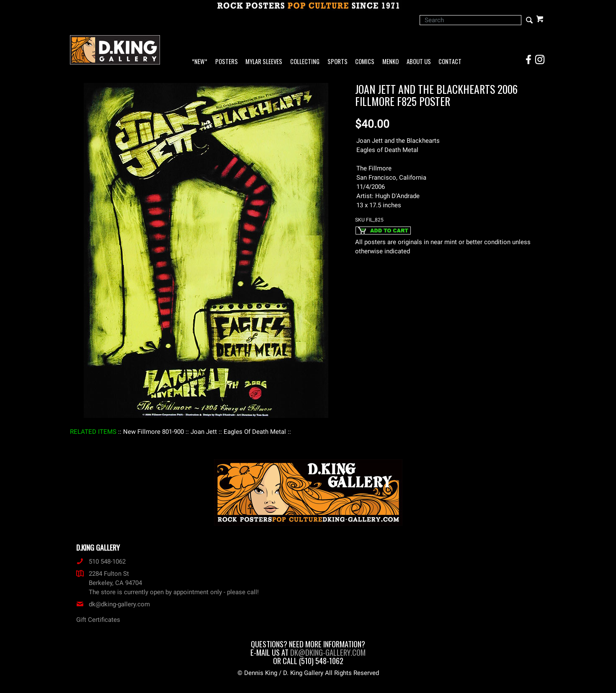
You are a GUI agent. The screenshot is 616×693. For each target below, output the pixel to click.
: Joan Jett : (204, 432)
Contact (450, 62)
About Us (419, 62)
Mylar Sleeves (264, 62)
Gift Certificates (98, 620)
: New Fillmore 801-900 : (153, 432)
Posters (227, 62)
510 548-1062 (101, 562)
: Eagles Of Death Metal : (255, 432)
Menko (390, 62)
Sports (338, 62)
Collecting (305, 62)
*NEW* (200, 62)
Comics (365, 62)
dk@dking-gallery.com (113, 604)
